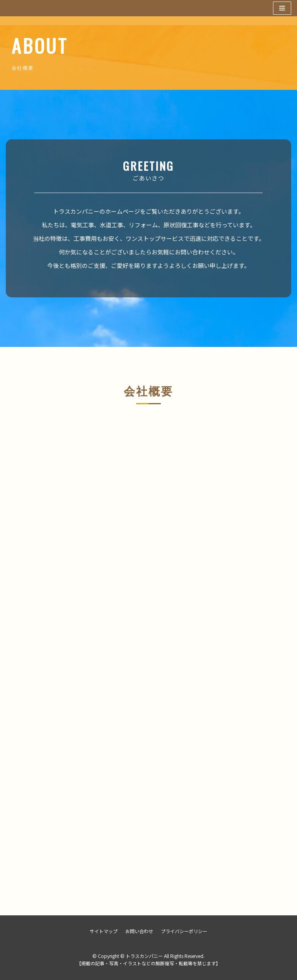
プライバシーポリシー (184, 931)
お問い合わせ (139, 931)
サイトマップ (104, 931)
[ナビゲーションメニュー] (282, 8)
